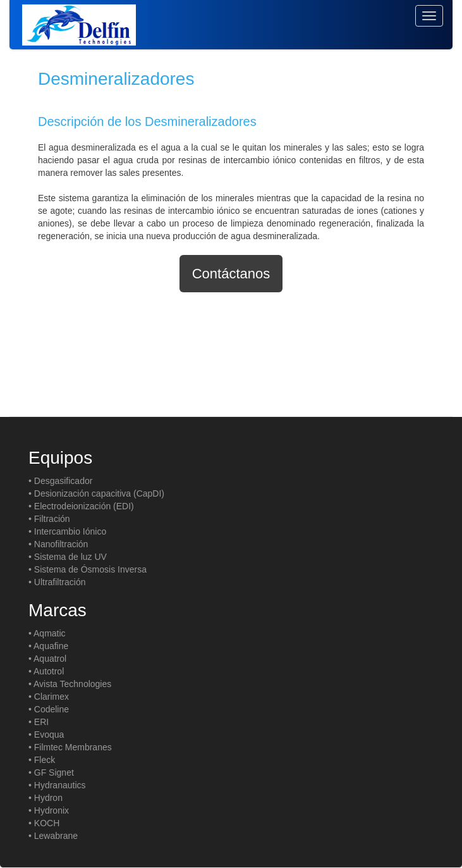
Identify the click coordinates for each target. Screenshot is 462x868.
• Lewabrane (53, 836)
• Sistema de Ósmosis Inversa (88, 569)
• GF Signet (51, 772)
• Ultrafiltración (57, 582)
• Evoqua (46, 735)
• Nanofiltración (58, 544)
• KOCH (44, 823)
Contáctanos (231, 274)
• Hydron (46, 798)
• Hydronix (49, 810)
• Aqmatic (47, 633)
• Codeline (49, 709)
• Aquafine (48, 646)
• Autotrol (46, 671)
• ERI (39, 722)
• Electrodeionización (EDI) (81, 506)
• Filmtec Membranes (70, 747)
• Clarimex (49, 697)
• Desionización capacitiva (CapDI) (96, 493)
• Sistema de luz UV (68, 557)
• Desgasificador (60, 481)
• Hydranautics (57, 785)
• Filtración (49, 519)
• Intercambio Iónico (67, 531)
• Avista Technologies (70, 684)
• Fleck (42, 760)
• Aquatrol (47, 659)
